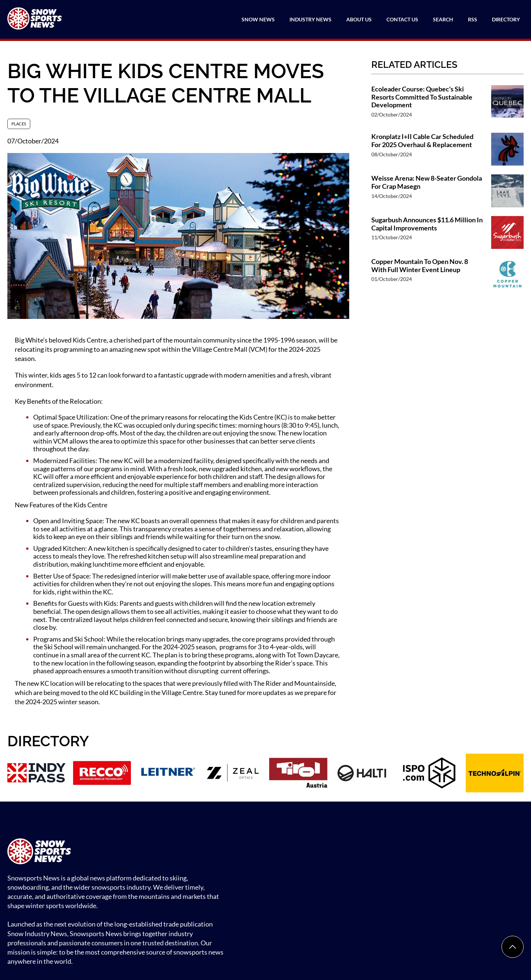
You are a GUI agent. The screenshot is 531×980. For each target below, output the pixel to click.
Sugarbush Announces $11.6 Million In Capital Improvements (427, 224)
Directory (506, 19)
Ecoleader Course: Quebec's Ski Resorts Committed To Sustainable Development (422, 97)
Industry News (310, 19)
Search (443, 19)
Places (19, 124)
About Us (359, 19)
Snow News (258, 19)
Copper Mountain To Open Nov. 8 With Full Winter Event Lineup (420, 266)
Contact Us (402, 19)
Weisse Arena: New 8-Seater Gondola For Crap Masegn (427, 182)
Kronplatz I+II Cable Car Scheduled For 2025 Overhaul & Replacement (422, 141)
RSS (473, 19)
